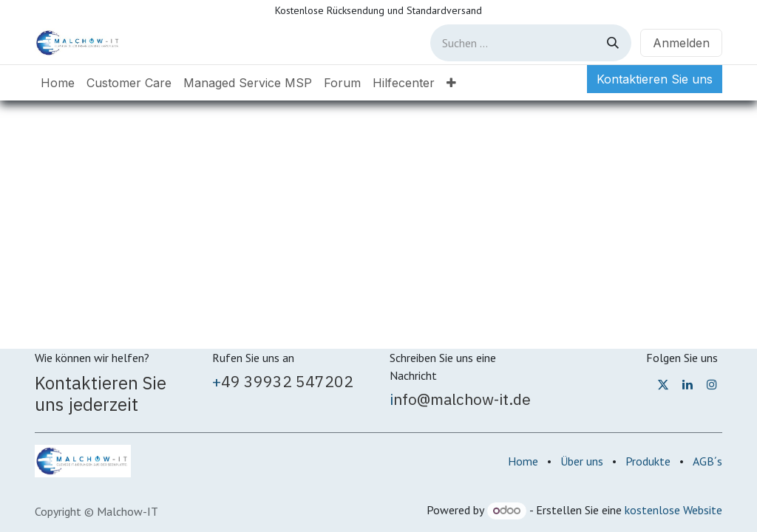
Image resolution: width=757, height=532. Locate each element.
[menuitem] (58, 83)
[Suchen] (613, 43)
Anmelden (681, 43)
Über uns (582, 461)
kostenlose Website (673, 510)
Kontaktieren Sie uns (655, 79)
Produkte (648, 461)
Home (523, 461)
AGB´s (707, 461)
